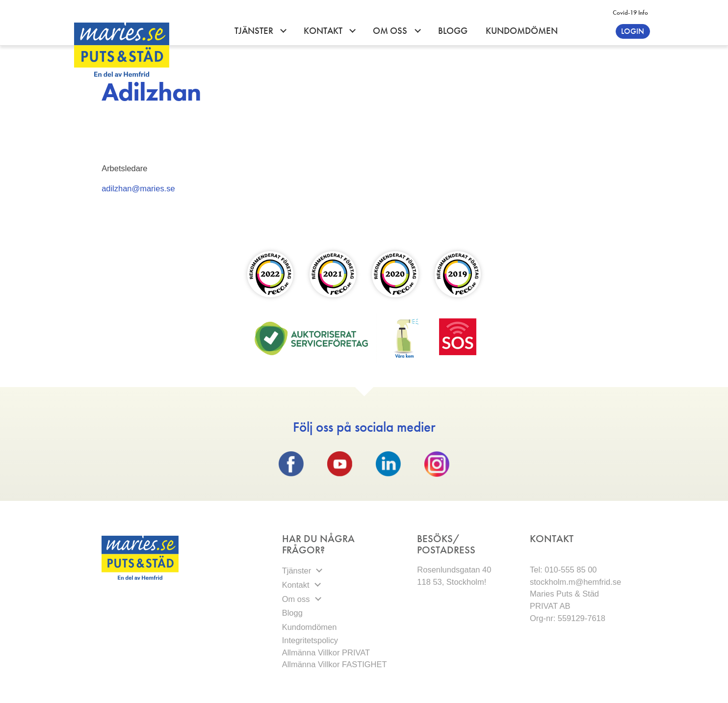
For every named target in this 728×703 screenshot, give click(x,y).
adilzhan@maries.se (138, 188)
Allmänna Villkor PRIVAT (326, 652)
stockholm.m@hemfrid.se (575, 582)
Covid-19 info (630, 13)
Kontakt (324, 31)
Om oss (391, 31)
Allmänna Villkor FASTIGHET (335, 664)
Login (633, 31)
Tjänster (255, 31)
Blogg (453, 31)
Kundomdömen (522, 31)
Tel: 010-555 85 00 (563, 570)
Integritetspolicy (311, 640)
